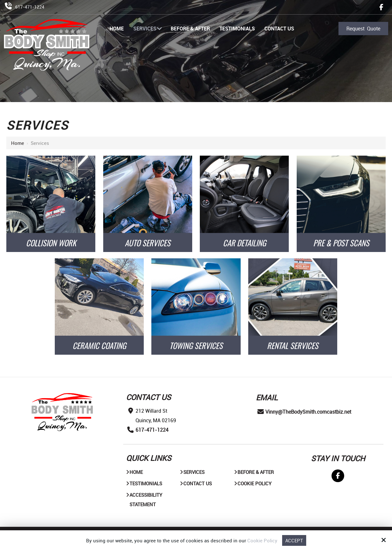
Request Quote (363, 29)
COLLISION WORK (51, 243)
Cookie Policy (262, 540)
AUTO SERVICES (148, 243)
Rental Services (293, 345)
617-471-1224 (30, 7)
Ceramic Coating (99, 345)
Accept (294, 540)
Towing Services (196, 345)
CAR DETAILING (244, 243)
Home (18, 143)
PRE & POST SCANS (341, 243)
